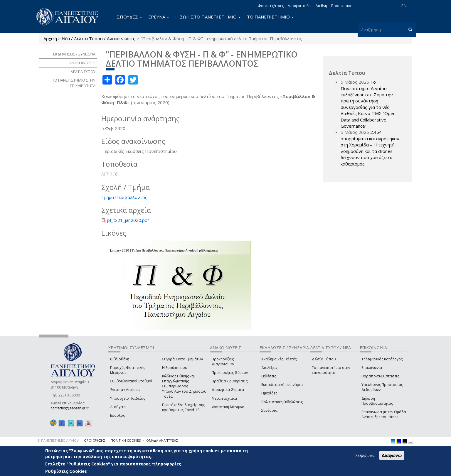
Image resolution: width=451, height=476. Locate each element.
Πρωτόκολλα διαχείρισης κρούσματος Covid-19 (184, 407)
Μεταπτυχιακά (224, 398)
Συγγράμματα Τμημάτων (182, 359)
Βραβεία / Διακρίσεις (230, 381)
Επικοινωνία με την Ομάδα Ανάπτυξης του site (384, 414)
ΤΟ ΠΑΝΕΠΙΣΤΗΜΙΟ (270, 17)
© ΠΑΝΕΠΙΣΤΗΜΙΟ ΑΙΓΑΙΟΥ (58, 440)
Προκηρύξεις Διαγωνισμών (223, 362)
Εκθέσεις (269, 376)
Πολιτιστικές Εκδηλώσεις (282, 402)
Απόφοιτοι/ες (299, 6)
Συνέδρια (269, 410)
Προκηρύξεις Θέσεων (230, 373)
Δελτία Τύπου (324, 359)
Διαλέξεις (269, 368)
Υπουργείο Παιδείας (128, 398)
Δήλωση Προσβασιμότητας (377, 401)
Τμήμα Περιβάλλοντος (124, 197)
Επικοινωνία (372, 368)
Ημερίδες (269, 393)
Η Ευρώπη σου (175, 368)
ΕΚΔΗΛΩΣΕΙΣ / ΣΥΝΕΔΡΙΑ (74, 54)
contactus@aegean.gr (70, 408)
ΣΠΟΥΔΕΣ (129, 17)
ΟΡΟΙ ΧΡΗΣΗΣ (95, 440)
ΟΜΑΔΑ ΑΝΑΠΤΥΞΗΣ (162, 440)
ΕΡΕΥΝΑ (159, 17)
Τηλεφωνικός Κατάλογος (382, 359)
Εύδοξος (117, 415)
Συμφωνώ (365, 455)
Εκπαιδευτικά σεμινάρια (282, 385)
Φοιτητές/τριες (271, 6)
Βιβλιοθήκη (120, 359)
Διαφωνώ (392, 455)
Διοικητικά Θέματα (228, 390)
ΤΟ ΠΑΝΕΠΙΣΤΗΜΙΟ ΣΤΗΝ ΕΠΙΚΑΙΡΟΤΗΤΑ (74, 83)
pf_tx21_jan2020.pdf (128, 220)
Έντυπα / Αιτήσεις (125, 390)
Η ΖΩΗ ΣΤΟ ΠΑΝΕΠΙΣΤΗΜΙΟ (208, 17)
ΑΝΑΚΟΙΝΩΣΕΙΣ (82, 63)
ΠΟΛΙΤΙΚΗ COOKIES (126, 440)
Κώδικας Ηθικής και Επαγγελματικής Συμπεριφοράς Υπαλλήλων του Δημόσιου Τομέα (184, 386)
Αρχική (50, 38)
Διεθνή (321, 6)
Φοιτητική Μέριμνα (228, 407)
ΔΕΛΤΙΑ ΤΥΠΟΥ (83, 72)
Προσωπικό (341, 6)
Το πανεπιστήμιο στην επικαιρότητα (331, 370)
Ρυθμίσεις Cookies (66, 471)
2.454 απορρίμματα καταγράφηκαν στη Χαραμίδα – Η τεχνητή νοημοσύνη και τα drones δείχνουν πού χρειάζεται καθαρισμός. (370, 148)
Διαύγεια (118, 407)
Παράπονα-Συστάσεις (380, 376)
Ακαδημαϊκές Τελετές (279, 359)
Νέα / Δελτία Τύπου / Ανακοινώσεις (99, 38)
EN (404, 6)
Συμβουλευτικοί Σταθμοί (131, 381)
